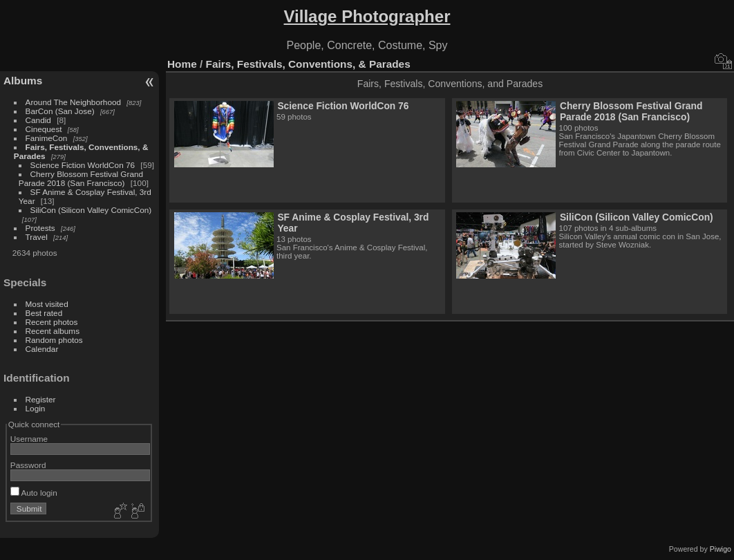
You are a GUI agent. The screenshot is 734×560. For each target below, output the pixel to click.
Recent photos (52, 322)
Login (36, 408)
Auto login (34, 493)
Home (182, 64)
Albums (23, 81)
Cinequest (44, 129)
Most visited (47, 304)
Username (29, 439)
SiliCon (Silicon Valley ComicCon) (91, 210)
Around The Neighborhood (73, 102)
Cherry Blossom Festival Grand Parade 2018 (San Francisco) (81, 178)
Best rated (44, 313)
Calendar (42, 349)
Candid (38, 120)
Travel (37, 237)
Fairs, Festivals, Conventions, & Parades (308, 64)
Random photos (54, 340)
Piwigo (721, 549)
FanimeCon (47, 138)
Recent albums (53, 331)
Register (41, 399)
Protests (40, 228)
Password (28, 465)
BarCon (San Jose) (60, 111)
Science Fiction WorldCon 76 (83, 165)
